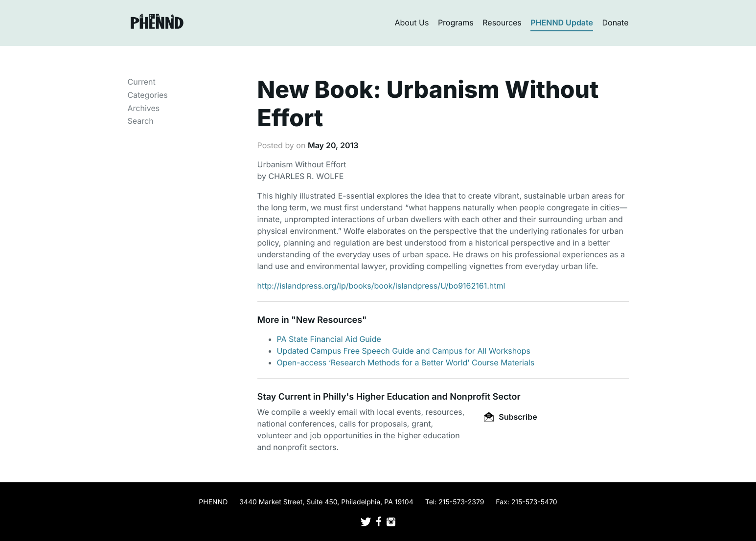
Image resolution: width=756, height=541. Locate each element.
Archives (144, 108)
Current (142, 82)
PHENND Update (562, 23)
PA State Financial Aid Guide (329, 339)
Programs (456, 23)
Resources (502, 23)
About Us (412, 23)
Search (141, 121)
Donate (616, 23)
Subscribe (510, 417)
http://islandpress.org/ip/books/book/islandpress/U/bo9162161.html (381, 286)
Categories (148, 95)
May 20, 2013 (333, 145)
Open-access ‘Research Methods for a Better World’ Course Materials (406, 362)
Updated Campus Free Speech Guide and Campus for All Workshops (404, 351)
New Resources (329, 320)
